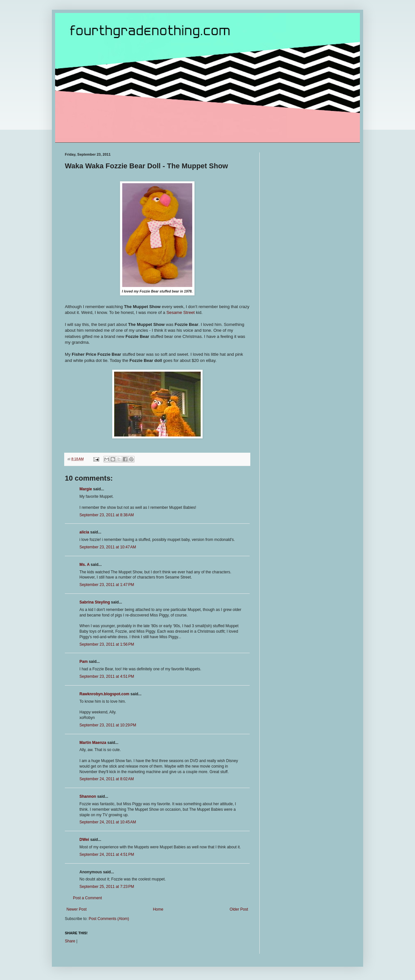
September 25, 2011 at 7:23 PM (107, 887)
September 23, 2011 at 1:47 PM (107, 585)
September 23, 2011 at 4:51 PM (107, 676)
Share (70, 941)
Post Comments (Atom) (109, 919)
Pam (83, 662)
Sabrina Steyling (95, 602)
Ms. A (84, 565)
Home (158, 909)
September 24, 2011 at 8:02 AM (107, 779)
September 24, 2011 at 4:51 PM (107, 855)
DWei (84, 840)
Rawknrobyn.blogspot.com (104, 694)
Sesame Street (180, 312)
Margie (86, 489)
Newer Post (77, 909)
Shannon (88, 796)
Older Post (239, 909)
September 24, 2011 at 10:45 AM (108, 822)
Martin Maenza (93, 743)
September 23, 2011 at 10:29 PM (108, 725)
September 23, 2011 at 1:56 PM (107, 644)
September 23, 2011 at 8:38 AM (107, 515)
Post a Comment (87, 898)
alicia (84, 532)
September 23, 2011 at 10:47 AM (108, 547)
